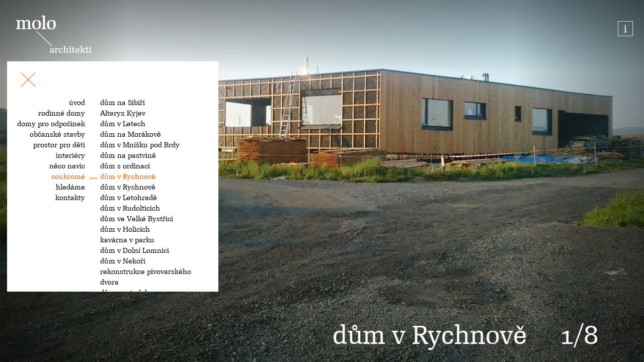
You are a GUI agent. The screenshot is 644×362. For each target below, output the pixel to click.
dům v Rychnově (128, 176)
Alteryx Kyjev (123, 113)
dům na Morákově (131, 134)
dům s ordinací (125, 166)
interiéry (70, 155)
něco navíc (67, 166)
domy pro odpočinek (51, 124)
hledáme (70, 187)
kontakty (70, 198)
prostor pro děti (59, 145)
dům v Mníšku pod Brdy (140, 145)
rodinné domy (62, 113)
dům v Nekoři (123, 261)
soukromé (68, 176)
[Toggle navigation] (28, 81)
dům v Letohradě (129, 198)
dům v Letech (123, 124)
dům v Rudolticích (130, 208)
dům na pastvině (128, 155)
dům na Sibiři (123, 103)
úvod (77, 103)
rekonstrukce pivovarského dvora (146, 277)
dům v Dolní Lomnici (135, 250)
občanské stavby (57, 134)
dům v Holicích (125, 229)
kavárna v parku (127, 240)
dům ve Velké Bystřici (137, 219)
